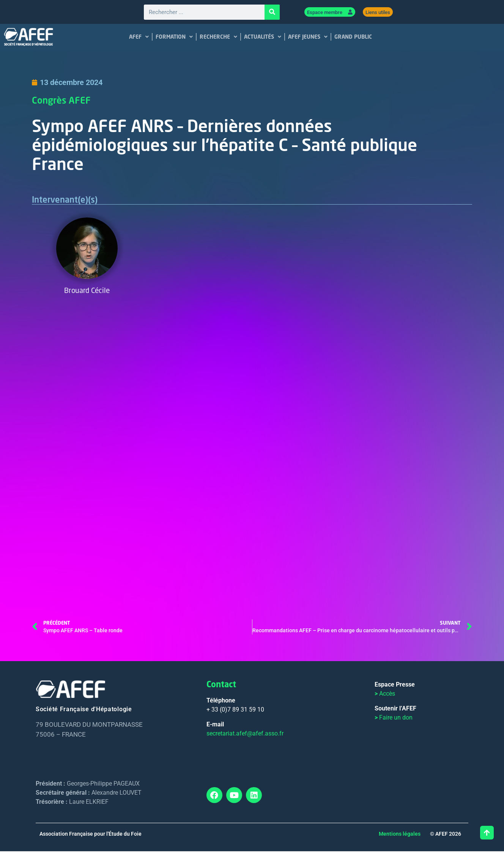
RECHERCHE (218, 38)
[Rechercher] (272, 13)
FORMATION (174, 38)
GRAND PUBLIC (353, 37)
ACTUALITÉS (263, 38)
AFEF (139, 38)
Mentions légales (400, 835)
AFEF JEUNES (308, 38)
